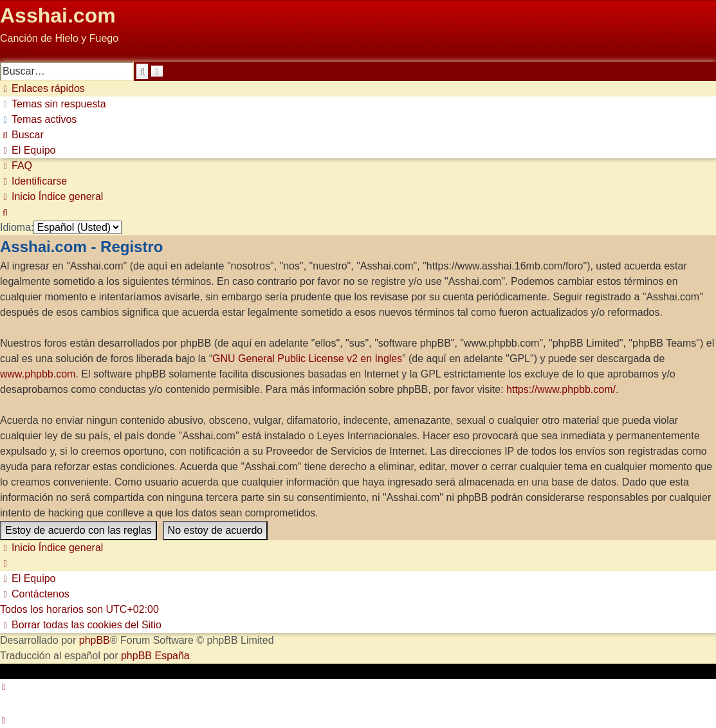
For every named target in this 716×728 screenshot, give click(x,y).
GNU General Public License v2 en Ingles (307, 359)
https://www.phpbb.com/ (561, 389)
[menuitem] (53, 104)
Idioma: (17, 227)
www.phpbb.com (38, 374)
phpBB (95, 640)
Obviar (15, 54)
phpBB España (155, 656)
